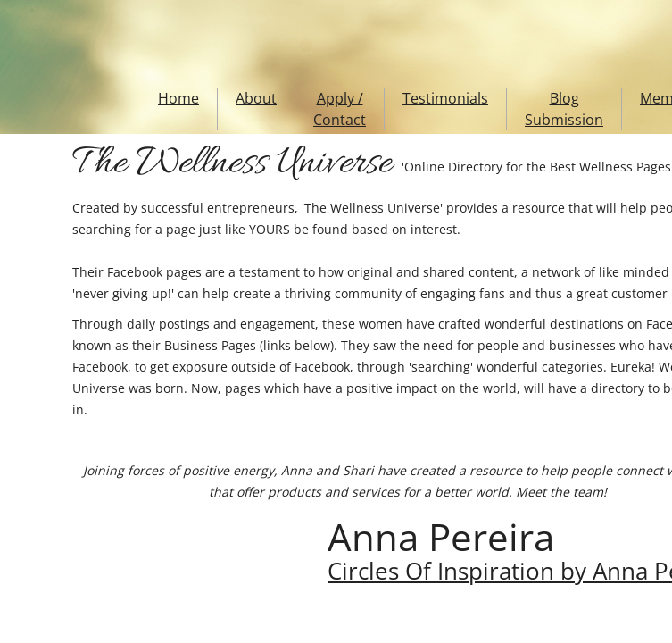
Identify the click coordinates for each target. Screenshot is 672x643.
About (256, 98)
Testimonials (445, 98)
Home (178, 98)
